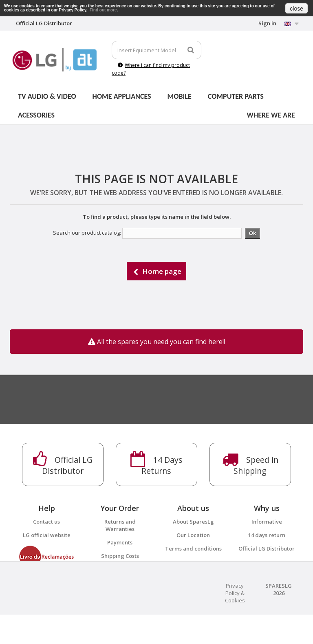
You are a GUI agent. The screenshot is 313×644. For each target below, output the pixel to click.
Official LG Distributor (267, 549)
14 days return (267, 535)
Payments (120, 542)
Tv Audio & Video (47, 96)
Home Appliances (122, 96)
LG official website (47, 535)
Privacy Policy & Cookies (235, 622)
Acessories (36, 115)
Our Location (193, 535)
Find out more (103, 10)
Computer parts (236, 96)
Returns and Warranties (120, 525)
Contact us (46, 522)
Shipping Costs (120, 556)
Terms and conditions (193, 549)
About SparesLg (193, 522)
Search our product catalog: (87, 233)
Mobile (180, 96)
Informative (267, 522)
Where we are (271, 115)
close (296, 9)
